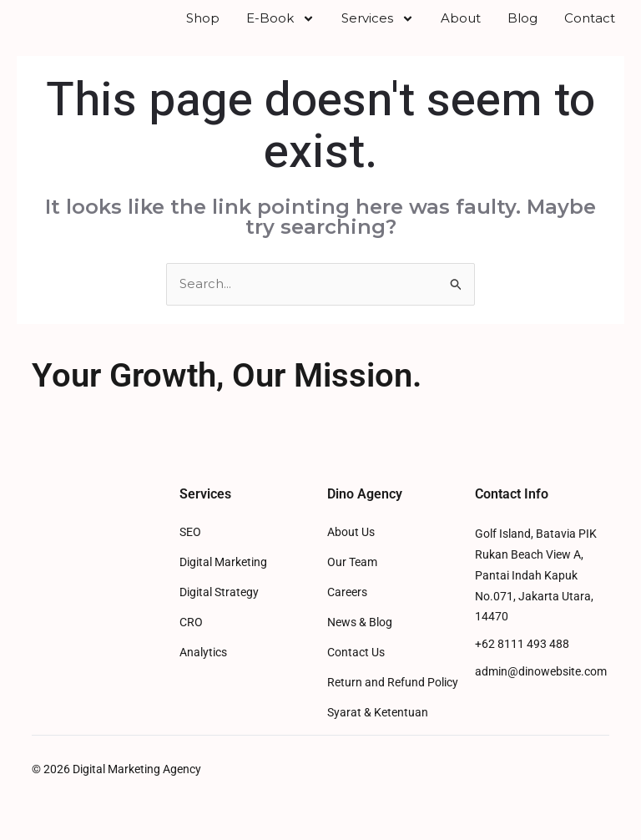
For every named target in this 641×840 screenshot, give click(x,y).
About (461, 30)
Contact (590, 30)
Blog (522, 30)
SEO (190, 555)
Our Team (352, 585)
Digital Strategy (219, 615)
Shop (203, 30)
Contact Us (356, 675)
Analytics (203, 675)
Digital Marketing (223, 585)
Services (378, 30)
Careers (347, 615)
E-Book (280, 30)
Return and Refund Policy (393, 705)
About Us (351, 555)
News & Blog (360, 645)
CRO (191, 645)
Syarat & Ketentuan (378, 735)
